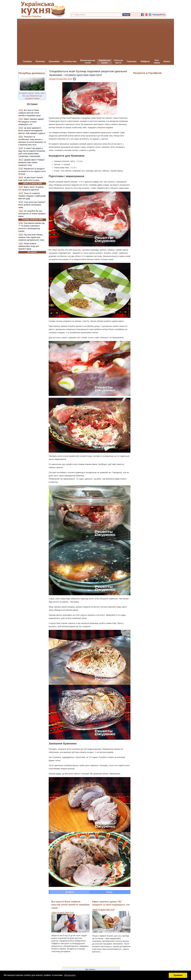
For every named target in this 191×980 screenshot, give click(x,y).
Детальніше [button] (70, 975)
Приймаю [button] (178, 975)
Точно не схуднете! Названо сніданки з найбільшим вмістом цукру (32, 196)
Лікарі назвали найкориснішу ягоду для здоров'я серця (29, 246)
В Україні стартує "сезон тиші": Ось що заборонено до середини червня (32, 96)
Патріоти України (105, 128)
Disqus (109, 892)
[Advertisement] (96, 39)
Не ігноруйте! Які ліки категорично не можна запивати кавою (32, 214)
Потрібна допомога (32, 73)
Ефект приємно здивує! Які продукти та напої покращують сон (31, 122)
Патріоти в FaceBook (147, 73)
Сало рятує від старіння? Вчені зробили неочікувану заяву (32, 205)
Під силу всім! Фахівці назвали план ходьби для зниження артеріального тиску (31, 237)
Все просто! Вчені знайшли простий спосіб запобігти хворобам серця (29, 113)
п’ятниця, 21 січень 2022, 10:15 (60, 79)
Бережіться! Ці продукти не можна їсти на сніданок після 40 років (32, 171)
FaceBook (70, 892)
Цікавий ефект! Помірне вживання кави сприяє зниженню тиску (31, 162)
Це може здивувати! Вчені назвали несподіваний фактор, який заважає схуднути (32, 131)
